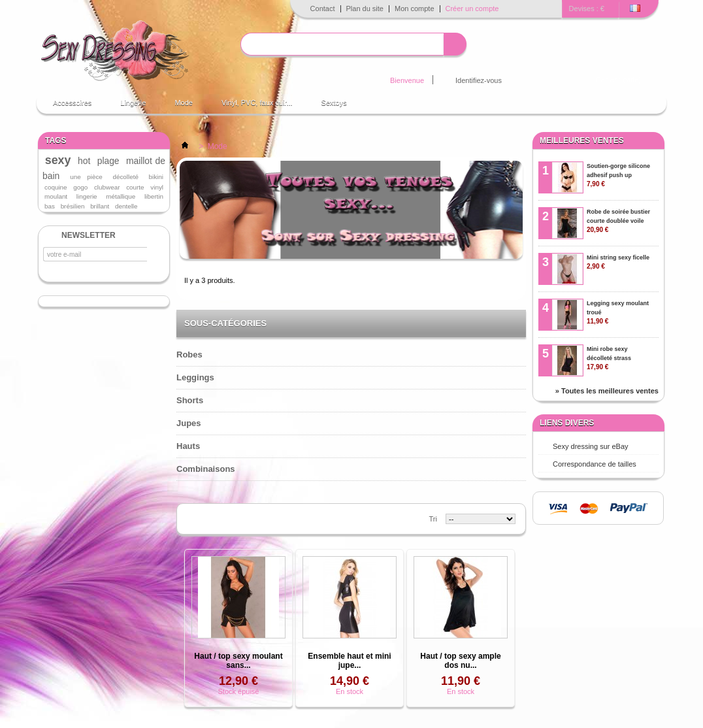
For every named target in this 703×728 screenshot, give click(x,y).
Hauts (188, 446)
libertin (154, 196)
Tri (433, 519)
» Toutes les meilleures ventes (607, 391)
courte (135, 187)
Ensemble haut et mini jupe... (349, 661)
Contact (323, 8)
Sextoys (334, 103)
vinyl (157, 187)
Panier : (619, 80)
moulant (56, 196)
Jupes (189, 423)
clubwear (107, 187)
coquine (56, 187)
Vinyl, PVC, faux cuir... (257, 103)
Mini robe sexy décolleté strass (609, 358)
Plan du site (365, 8)
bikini (156, 177)
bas (50, 206)
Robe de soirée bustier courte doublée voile (618, 221)
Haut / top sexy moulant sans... (238, 661)
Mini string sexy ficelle (618, 262)
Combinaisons (206, 469)
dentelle (126, 206)
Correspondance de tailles (595, 464)
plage (108, 161)
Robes (189, 355)
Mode (184, 103)
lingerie (87, 196)
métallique (121, 196)
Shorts (190, 400)
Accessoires (72, 103)
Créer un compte (472, 8)
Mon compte (415, 8)
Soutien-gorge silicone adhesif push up (618, 175)
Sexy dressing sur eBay (591, 446)
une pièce (86, 177)
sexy (58, 160)
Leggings (195, 377)
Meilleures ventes (582, 141)
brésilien (73, 206)
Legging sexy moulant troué (618, 312)
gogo (80, 187)
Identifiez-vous (479, 80)
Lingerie (133, 103)
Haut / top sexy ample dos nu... (460, 661)
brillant (100, 206)
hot (84, 161)
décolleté (125, 177)
